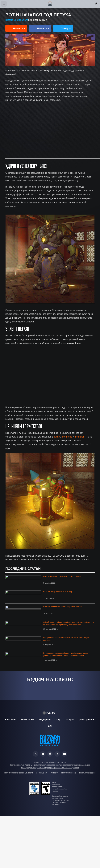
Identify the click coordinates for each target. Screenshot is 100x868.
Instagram (80, 437)
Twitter (57, 437)
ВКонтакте (67, 437)
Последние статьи (23, 569)
